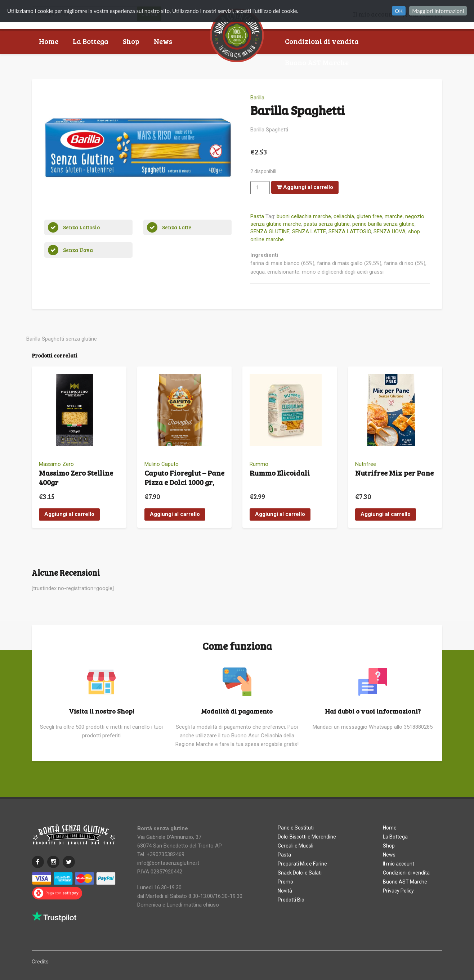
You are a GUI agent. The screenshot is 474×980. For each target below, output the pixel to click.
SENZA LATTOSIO (350, 231)
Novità (285, 891)
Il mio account (399, 864)
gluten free (369, 216)
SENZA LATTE (309, 231)
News (163, 41)
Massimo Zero (56, 464)
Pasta (257, 216)
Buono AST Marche (317, 62)
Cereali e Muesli (296, 846)
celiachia (344, 216)
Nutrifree (366, 464)
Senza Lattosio (81, 227)
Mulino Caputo (162, 464)
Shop (131, 41)
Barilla (257, 98)
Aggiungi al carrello (305, 187)
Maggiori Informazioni (438, 11)
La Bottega (91, 41)
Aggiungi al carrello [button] (69, 514)
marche (394, 216)
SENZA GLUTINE (270, 231)
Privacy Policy (398, 891)
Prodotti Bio (291, 900)
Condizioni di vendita (322, 41)
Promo (285, 882)
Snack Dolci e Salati (300, 873)
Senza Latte (177, 227)
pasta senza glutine (327, 224)
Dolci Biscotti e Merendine (307, 837)
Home (49, 41)
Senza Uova (78, 250)
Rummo (259, 464)
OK (399, 11)
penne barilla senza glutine (383, 224)
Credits (40, 962)
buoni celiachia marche (304, 216)
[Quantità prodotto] (260, 188)
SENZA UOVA (390, 231)
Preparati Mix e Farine (302, 864)
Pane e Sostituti (296, 828)
